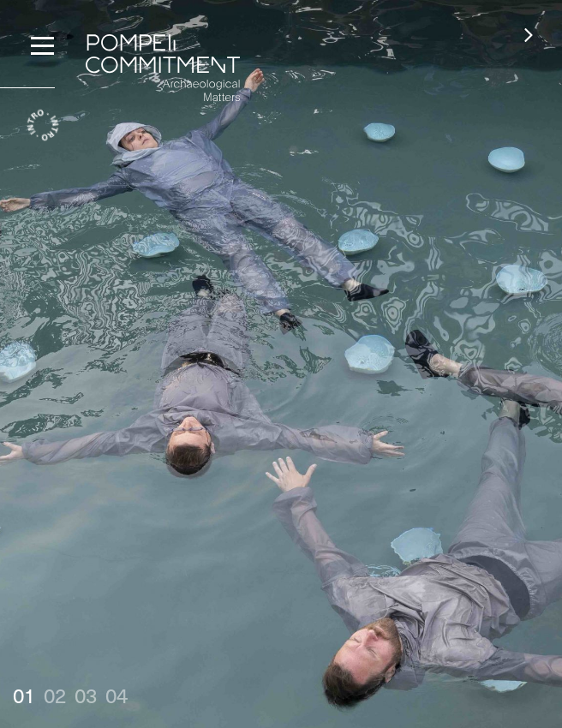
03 (86, 695)
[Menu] (42, 44)
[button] (529, 34)
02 (55, 695)
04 (117, 695)
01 (24, 695)
